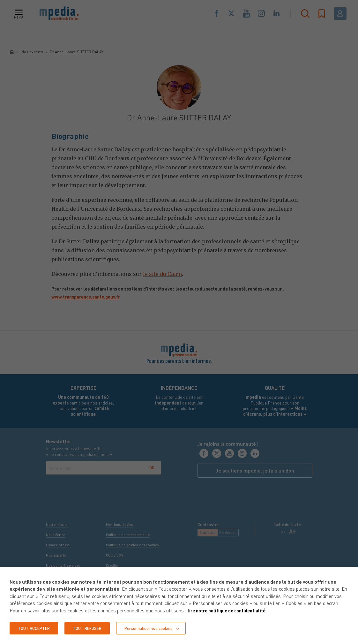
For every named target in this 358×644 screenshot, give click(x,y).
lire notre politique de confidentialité (230, 610)
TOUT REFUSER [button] (93, 628)
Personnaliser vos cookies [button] (158, 628)
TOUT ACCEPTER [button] (36, 628)
